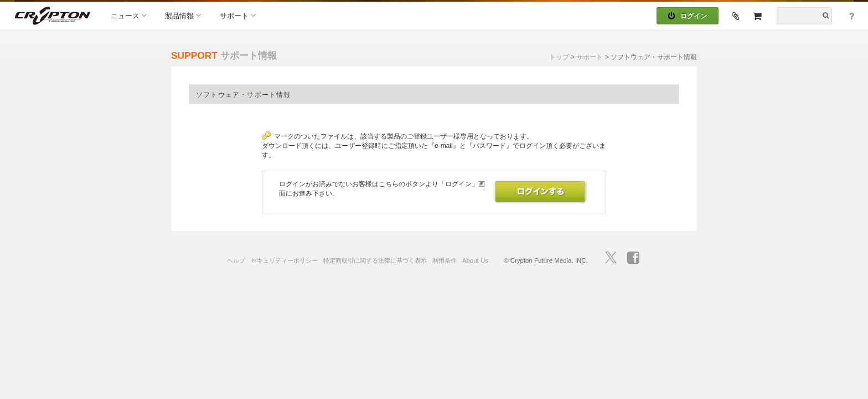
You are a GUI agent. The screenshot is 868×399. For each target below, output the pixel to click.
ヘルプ (236, 260)
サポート (238, 15)
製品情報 (183, 15)
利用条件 (445, 260)
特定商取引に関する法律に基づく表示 (375, 260)
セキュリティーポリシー (284, 260)
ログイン (688, 16)
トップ (559, 57)
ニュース (129, 15)
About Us (475, 260)
